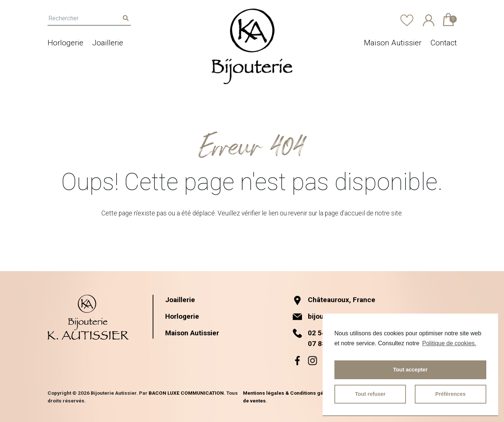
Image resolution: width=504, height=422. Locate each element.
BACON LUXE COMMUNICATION (186, 393)
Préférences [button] (451, 394)
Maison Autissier (393, 43)
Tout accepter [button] (410, 370)
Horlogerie (65, 43)
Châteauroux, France (335, 300)
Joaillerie (108, 43)
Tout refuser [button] (370, 394)
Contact (444, 43)
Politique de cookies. (449, 343)
